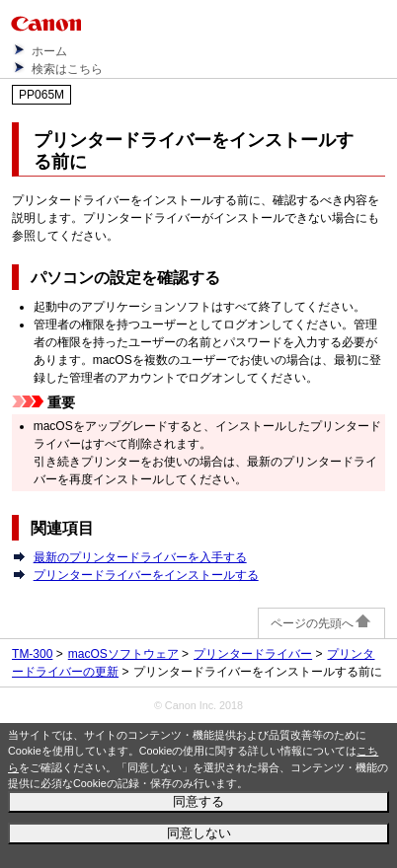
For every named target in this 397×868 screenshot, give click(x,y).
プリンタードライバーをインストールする (146, 575)
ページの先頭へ (321, 623)
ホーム (49, 51)
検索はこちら (67, 69)
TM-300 (32, 654)
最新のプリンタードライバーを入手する (140, 557)
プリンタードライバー (253, 654)
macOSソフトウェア (123, 654)
